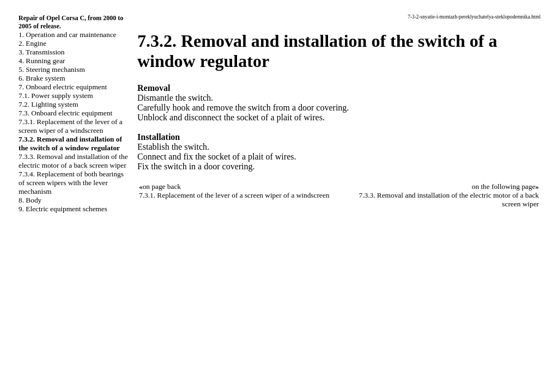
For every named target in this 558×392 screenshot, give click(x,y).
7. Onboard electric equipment (63, 87)
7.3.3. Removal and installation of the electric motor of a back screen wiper (73, 161)
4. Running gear (42, 61)
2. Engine (32, 43)
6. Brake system (42, 78)
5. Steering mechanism (52, 69)
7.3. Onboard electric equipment (65, 113)
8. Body (30, 200)
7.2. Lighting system (48, 104)
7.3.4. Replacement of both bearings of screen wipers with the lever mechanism (71, 183)
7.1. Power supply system (56, 96)
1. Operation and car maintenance (67, 35)
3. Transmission (41, 52)
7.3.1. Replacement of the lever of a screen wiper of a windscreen (71, 126)
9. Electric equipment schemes (63, 209)
